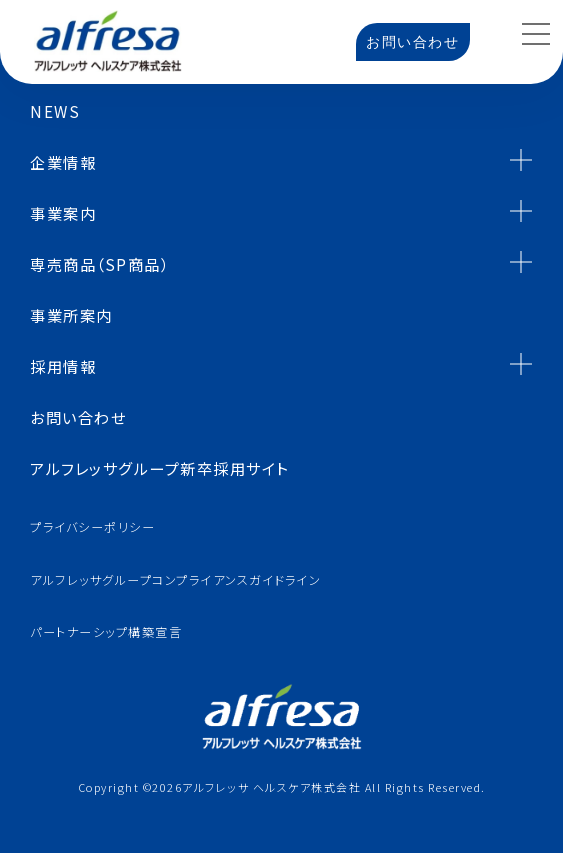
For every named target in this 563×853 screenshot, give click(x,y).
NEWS (55, 111)
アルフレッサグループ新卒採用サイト (160, 468)
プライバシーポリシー (92, 527)
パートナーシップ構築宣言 (106, 632)
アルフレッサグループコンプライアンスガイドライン (175, 580)
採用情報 (281, 364)
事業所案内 (71, 315)
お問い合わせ (412, 42)
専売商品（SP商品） (281, 262)
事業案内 (281, 211)
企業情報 (281, 160)
